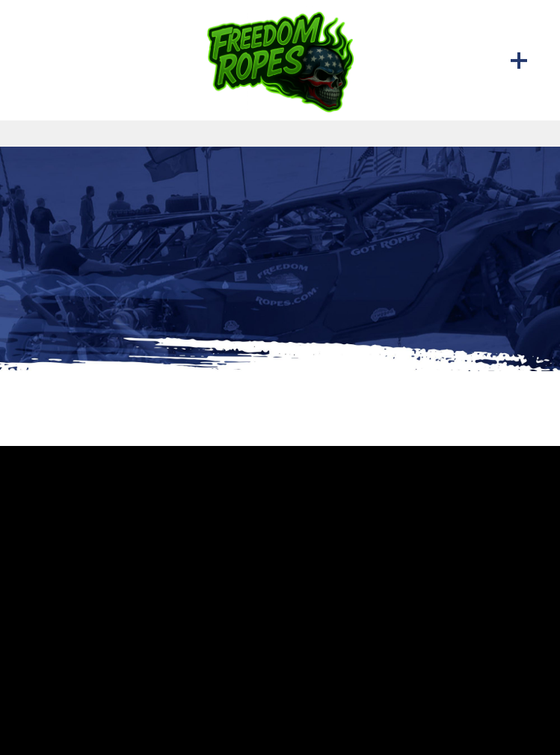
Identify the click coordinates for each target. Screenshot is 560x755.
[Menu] (519, 60)
